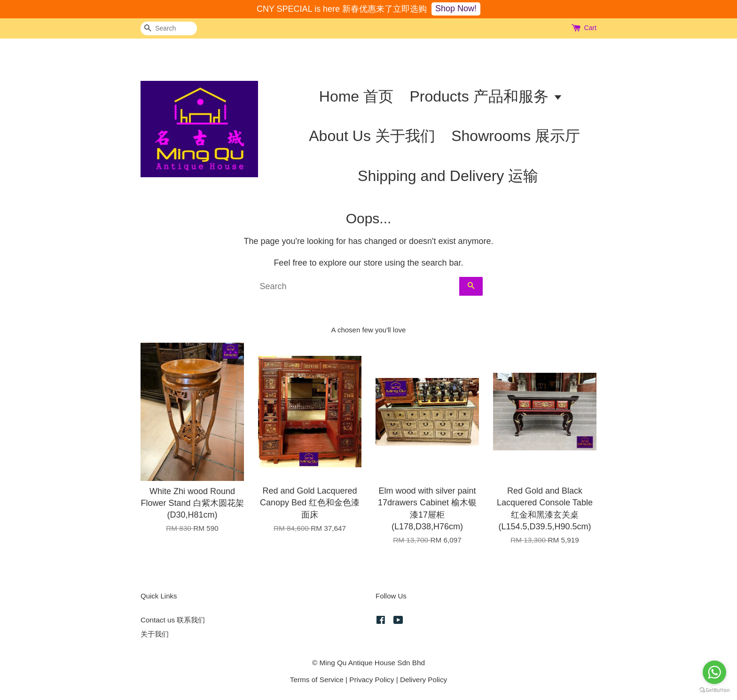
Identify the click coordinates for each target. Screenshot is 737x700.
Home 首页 (356, 96)
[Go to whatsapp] (714, 672)
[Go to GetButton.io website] (714, 690)
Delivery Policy (423, 680)
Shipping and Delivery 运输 (448, 176)
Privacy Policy (372, 680)
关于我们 (155, 634)
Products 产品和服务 (486, 96)
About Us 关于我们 (372, 136)
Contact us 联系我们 (173, 620)
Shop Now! (456, 8)
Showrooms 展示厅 (516, 136)
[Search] (169, 28)
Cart (590, 28)
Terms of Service (317, 680)
